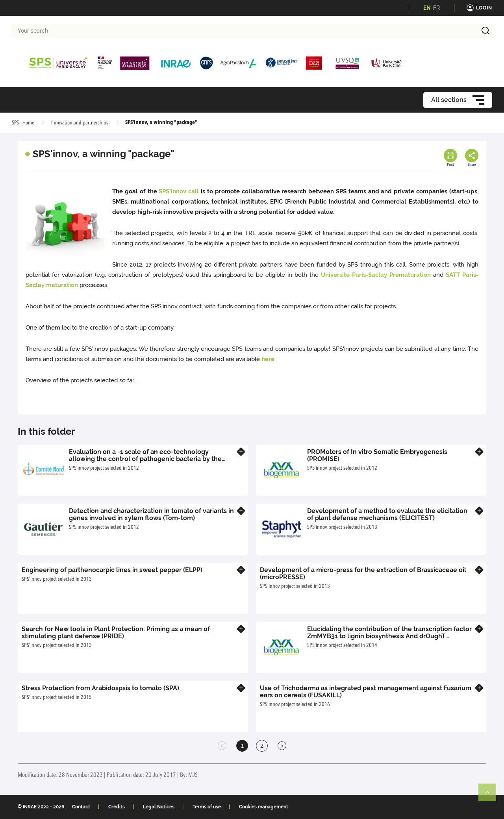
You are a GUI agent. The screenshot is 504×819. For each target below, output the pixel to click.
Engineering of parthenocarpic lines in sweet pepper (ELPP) (112, 570)
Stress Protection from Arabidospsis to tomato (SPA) (100, 688)
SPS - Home (23, 123)
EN (427, 8)
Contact (81, 807)
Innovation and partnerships (80, 123)
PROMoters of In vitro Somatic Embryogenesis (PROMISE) (377, 455)
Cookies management (264, 807)
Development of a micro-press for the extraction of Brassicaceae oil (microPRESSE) (363, 573)
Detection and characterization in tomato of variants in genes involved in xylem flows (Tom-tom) (151, 514)
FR (436, 8)
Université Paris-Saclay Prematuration (376, 275)
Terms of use (207, 807)
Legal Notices (159, 807)
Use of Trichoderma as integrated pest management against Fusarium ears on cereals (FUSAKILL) (366, 692)
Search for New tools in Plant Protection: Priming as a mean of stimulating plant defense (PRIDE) (116, 633)
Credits (117, 807)
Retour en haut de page (491, 796)
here (268, 359)
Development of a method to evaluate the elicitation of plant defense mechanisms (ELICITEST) (387, 514)
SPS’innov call (179, 191)
